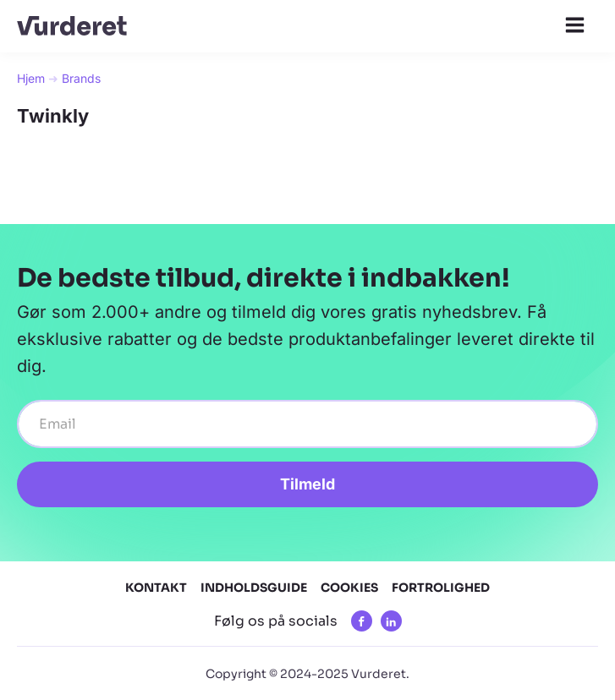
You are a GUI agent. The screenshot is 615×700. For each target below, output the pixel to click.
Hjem (31, 78)
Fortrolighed (441, 588)
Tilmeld (307, 484)
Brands (81, 78)
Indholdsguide (254, 588)
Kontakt (156, 588)
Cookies (349, 588)
